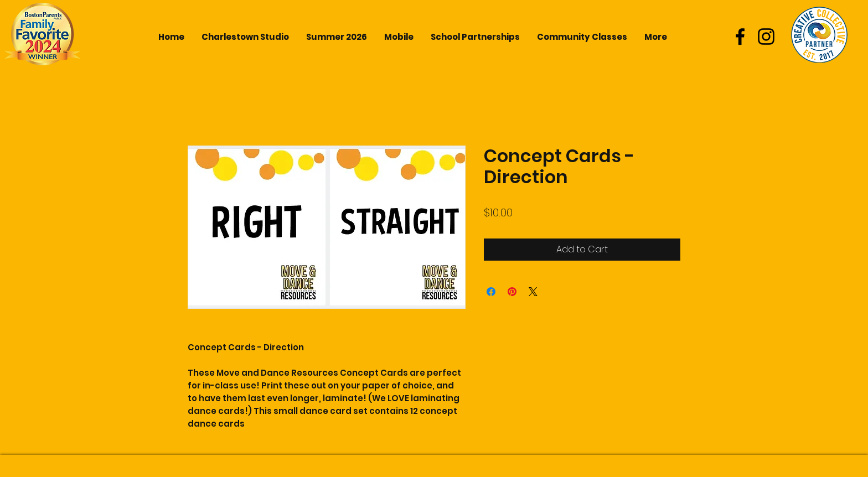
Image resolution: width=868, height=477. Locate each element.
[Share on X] (533, 292)
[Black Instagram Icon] (766, 37)
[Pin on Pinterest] (512, 292)
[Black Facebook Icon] (740, 37)
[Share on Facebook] (491, 292)
